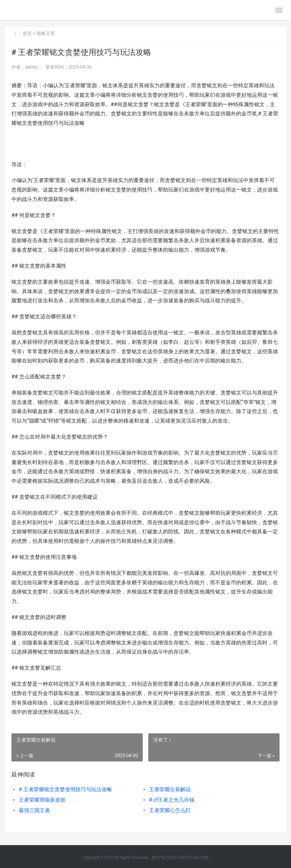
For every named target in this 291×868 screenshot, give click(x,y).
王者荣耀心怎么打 (170, 810)
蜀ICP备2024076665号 (171, 858)
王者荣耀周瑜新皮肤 (42, 800)
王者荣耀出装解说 (170, 789)
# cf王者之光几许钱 (172, 800)
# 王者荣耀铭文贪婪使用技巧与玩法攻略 (65, 789)
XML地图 (201, 858)
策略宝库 (46, 33)
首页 (27, 33)
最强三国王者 (34, 810)
